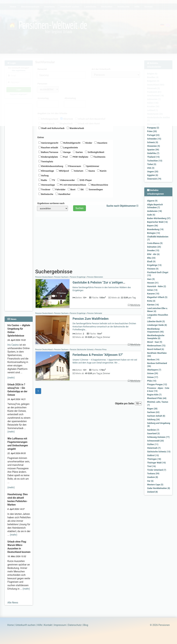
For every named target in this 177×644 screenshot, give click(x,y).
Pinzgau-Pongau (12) (157, 385)
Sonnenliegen (94, 189)
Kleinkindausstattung (51, 166)
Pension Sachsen (61, 277)
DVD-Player (84, 180)
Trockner (44, 189)
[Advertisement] (19, 156)
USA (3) (151, 168)
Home (11, 625)
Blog (86, 625)
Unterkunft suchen (25, 625)
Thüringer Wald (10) (156, 463)
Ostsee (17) (153, 377)
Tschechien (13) (155, 161)
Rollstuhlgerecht (70, 143)
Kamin (102, 171)
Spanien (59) (153, 150)
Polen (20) (152, 131)
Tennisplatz (46, 161)
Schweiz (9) (153, 142)
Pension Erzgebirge (78, 277)
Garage (66, 152)
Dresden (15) (153, 251)
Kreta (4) (151, 301)
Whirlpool (62, 171)
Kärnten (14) (153, 305)
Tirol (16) (151, 466)
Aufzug (43, 175)
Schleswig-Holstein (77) (158, 437)
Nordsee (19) (153, 360)
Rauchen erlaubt (48, 147)
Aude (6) (151, 215)
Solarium (77, 171)
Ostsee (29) (153, 373)
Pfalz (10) (152, 381)
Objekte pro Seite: (129, 403)
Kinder (87, 143)
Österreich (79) (154, 179)
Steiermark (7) (154, 448)
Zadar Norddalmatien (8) (159, 488)
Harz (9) (151, 279)
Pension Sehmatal (94, 313)
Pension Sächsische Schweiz (82, 350)
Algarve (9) (152, 201)
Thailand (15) (153, 157)
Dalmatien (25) (154, 247)
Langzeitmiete (69, 147)
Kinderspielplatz (48, 157)
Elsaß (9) (151, 262)
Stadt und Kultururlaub (51, 128)
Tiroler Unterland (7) (157, 470)
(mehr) (11, 378)
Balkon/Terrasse (48, 152)
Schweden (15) (154, 139)
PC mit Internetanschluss (72, 185)
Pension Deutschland (44, 277)
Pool (64, 157)
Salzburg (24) (153, 420)
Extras (41, 137)
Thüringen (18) (154, 459)
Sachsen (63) (153, 412)
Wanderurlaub (75, 128)
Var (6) (150, 481)
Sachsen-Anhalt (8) (156, 416)
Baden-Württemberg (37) (159, 218)
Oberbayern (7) (154, 370)
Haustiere (101, 143)
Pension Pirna (101, 350)
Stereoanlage (47, 185)
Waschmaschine (98, 185)
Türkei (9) (152, 164)
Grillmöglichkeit (95, 152)
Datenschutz (75, 625)
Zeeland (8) (152, 492)
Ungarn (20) (153, 172)
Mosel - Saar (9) (155, 342)
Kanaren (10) (153, 294)
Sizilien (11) (153, 444)
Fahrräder (59, 189)
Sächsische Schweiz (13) (159, 452)
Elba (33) (151, 258)
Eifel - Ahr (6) (153, 254)
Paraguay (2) (153, 128)
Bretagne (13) (153, 233)
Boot (72, 189)
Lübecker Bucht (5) (156, 321)
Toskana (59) (153, 474)
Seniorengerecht (48, 143)
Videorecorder (66, 180)
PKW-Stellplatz (79, 157)
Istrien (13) (152, 290)
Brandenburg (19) (155, 229)
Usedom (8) (153, 477)
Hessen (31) (153, 283)
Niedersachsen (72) (156, 346)
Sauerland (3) (153, 434)
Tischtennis (98, 157)
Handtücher (63, 194)
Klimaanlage (46, 171)
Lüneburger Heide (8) (157, 325)
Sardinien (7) (153, 430)
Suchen (80, 208)
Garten (78, 152)
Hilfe (40, 625)
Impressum (60, 625)
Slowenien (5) (153, 146)
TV (52, 180)
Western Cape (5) (155, 485)
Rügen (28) (152, 409)
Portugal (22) (153, 135)
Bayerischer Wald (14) (157, 222)
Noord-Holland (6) (156, 349)
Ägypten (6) (153, 175)
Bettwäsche (46, 194)
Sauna (90, 171)
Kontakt (48, 625)
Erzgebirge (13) (154, 265)
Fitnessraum (73, 166)
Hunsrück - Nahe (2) (157, 286)
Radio (43, 180)
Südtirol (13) (153, 455)
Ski (81, 189)
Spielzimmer (91, 166)
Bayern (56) (153, 226)
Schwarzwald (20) (155, 441)
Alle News (13, 603)
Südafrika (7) (153, 153)
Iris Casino (13, 345)
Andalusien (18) (154, 211)
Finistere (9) (153, 269)
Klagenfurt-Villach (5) (157, 297)
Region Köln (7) (154, 395)
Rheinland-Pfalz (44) (157, 398)
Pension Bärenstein (95, 277)
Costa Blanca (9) (155, 243)
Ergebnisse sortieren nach (51, 203)
